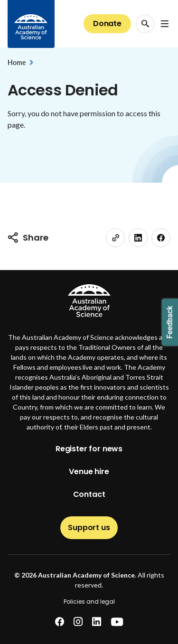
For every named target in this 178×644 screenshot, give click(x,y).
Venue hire (89, 471)
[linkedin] (138, 238)
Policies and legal (89, 602)
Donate (107, 23)
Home (16, 62)
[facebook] (161, 238)
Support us (89, 527)
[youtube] (117, 622)
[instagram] (78, 622)
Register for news (89, 449)
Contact (89, 494)
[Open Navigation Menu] (165, 24)
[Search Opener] (145, 24)
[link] (115, 238)
